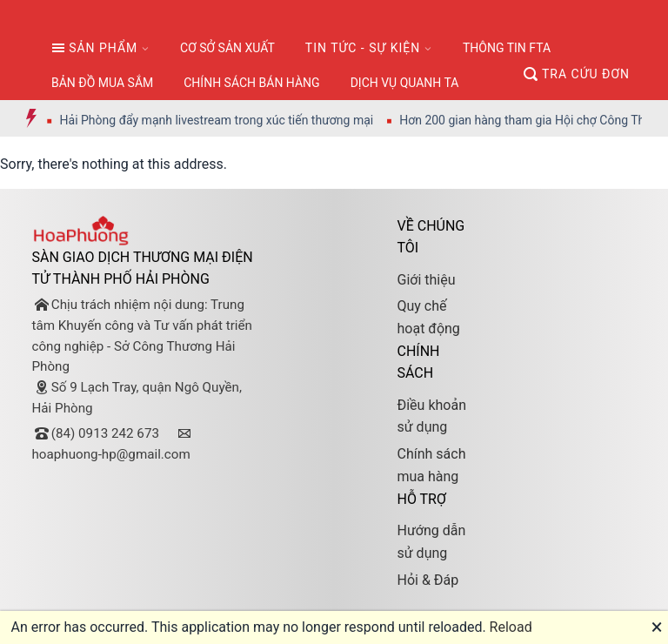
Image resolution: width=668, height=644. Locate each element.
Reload (511, 627)
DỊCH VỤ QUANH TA (405, 83)
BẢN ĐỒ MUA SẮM (102, 83)
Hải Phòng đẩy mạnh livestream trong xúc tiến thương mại (226, 120)
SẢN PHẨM (94, 48)
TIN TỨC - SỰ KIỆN (363, 48)
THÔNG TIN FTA (507, 48)
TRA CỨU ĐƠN (577, 74)
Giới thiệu (426, 280)
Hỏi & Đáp (428, 580)
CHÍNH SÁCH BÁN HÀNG (251, 83)
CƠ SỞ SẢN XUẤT (227, 48)
